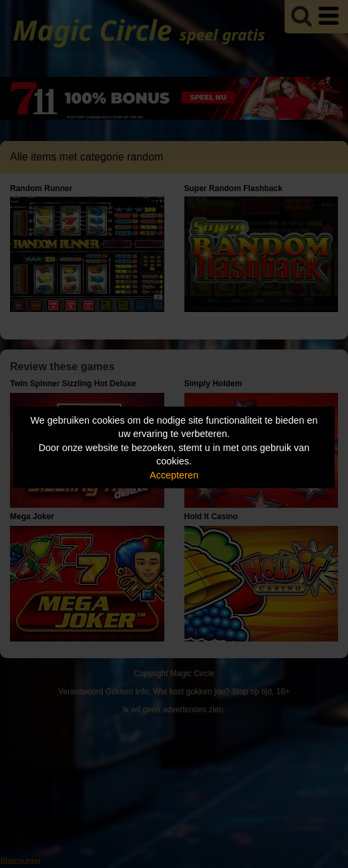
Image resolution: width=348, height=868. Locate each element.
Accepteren (174, 474)
